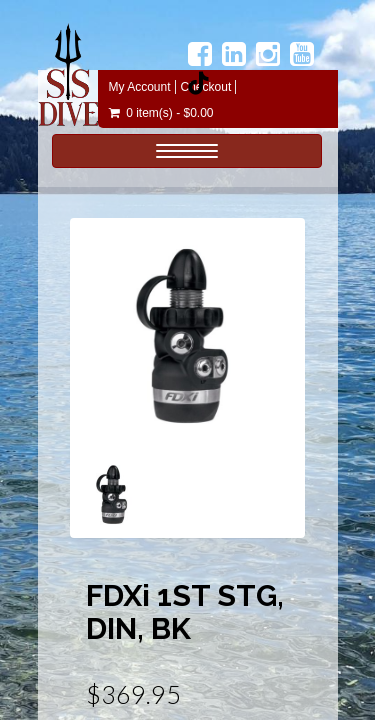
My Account (140, 87)
